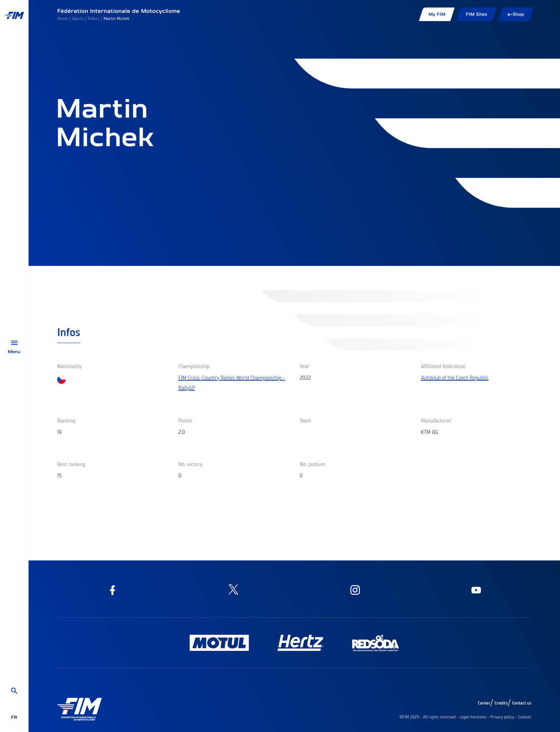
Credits (501, 703)
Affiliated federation (443, 366)
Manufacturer (436, 420)
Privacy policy (502, 717)
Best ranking (71, 464)
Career (484, 703)
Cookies (525, 717)
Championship (194, 366)
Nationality (69, 366)
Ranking (66, 420)
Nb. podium (312, 464)
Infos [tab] (69, 332)
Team (305, 420)
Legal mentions (473, 717)
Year (304, 366)
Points (186, 420)
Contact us (522, 703)
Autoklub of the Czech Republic (455, 377)
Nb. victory (191, 464)
